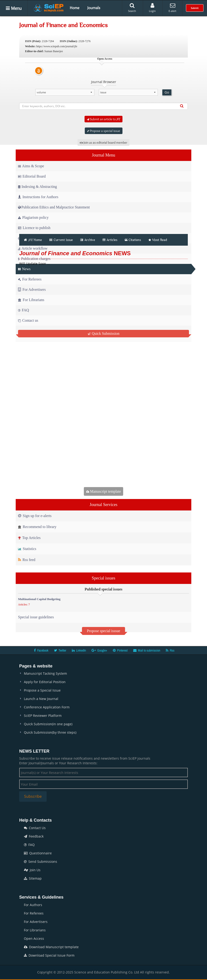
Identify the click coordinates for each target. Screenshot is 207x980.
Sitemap (33, 878)
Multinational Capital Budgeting (39, 599)
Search (132, 8)
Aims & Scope (31, 166)
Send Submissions (41, 862)
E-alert (172, 8)
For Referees (34, 913)
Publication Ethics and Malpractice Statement (54, 207)
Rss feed (27, 560)
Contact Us (35, 828)
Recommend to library (37, 527)
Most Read (158, 240)
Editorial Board (32, 176)
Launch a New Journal (41, 699)
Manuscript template (104, 491)
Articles (110, 240)
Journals (94, 8)
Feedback (34, 836)
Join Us (32, 870)
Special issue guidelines (36, 617)
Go (167, 92)
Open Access (34, 938)
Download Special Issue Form (49, 955)
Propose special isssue (103, 631)
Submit (195, 8)
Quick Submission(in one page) (48, 724)
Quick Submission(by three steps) (50, 732)
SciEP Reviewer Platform (43, 716)
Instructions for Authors (38, 197)
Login (152, 8)
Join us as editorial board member (103, 142)
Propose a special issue (104, 131)
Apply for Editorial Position (45, 682)
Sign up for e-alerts (35, 516)
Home (75, 8)
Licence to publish (34, 228)
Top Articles (29, 538)
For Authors (33, 905)
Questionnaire (38, 853)
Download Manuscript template (51, 947)
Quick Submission (103, 333)
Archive (88, 240)
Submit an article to (103, 119)
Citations (133, 240)
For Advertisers (36, 922)
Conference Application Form (47, 707)
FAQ (29, 845)
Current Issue (61, 240)
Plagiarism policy (33, 217)
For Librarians (35, 930)
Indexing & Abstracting (37, 187)
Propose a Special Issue (42, 690)
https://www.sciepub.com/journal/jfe (57, 46)
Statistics (27, 549)
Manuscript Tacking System (45, 673)
